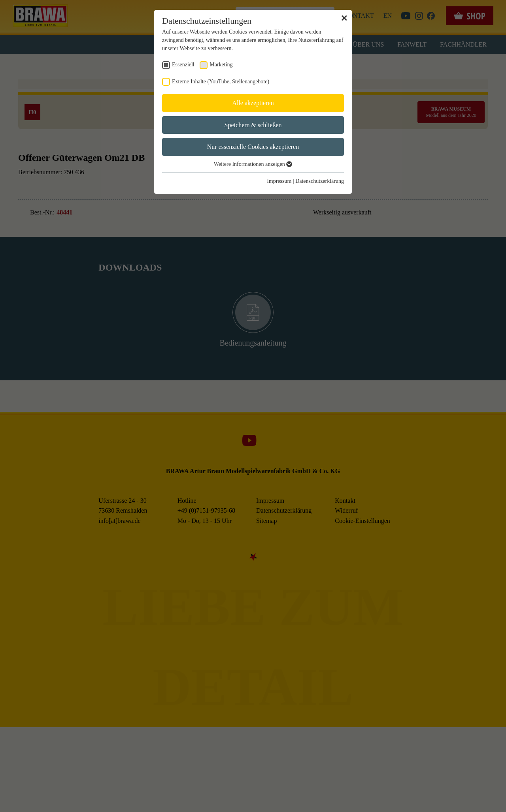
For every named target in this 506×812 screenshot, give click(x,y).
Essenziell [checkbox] (183, 65)
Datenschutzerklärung (320, 181)
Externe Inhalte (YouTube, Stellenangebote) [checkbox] (219, 82)
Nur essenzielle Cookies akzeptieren (253, 147)
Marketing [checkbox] (220, 65)
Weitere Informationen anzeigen (253, 164)
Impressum (280, 181)
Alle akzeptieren (253, 103)
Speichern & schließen (253, 125)
